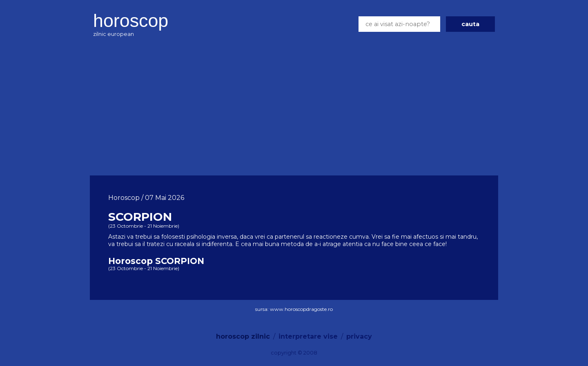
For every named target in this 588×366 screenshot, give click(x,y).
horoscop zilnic (243, 336)
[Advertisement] (294, 108)
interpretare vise (308, 336)
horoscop (131, 20)
